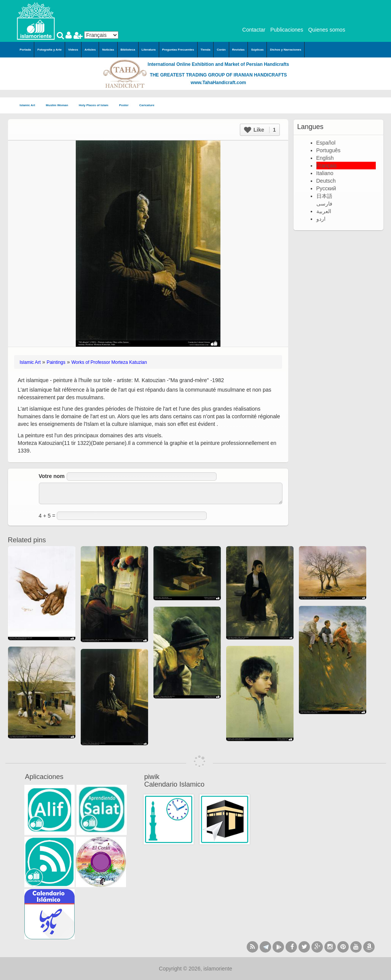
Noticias (108, 50)
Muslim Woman (59, 106)
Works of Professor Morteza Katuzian (109, 362)
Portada (26, 50)
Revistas (239, 50)
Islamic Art (30, 106)
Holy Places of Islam (96, 106)
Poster (126, 106)
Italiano (325, 173)
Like (260, 130)
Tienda (206, 50)
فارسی (324, 204)
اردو (321, 219)
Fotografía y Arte (49, 50)
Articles (90, 50)
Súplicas (257, 50)
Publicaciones (287, 30)
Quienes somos (326, 30)
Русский (326, 188)
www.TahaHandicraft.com (218, 83)
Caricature (147, 105)
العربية (324, 211)
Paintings (56, 362)
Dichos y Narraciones (286, 50)
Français (327, 166)
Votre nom (52, 476)
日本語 (324, 196)
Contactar (254, 30)
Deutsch (326, 181)
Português (329, 150)
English (325, 158)
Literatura (149, 50)
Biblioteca (128, 50)
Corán (221, 50)
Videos (73, 50)
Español (326, 143)
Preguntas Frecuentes (178, 50)
